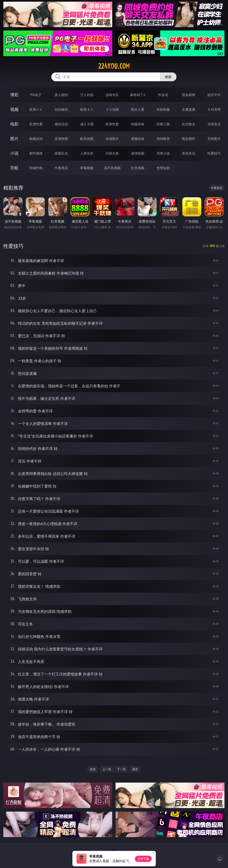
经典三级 (163, 124)
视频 (14, 109)
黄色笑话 (189, 153)
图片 (14, 139)
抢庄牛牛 (214, 95)
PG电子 (36, 95)
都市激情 (36, 153)
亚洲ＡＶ (36, 109)
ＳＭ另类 (214, 109)
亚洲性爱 (36, 124)
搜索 (168, 77)
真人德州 (61, 95)
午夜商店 (61, 168)
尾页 (135, 769)
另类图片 (214, 139)
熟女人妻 (138, 109)
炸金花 (163, 95)
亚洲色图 (61, 139)
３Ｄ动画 (112, 109)
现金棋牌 (189, 95)
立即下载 (143, 859)
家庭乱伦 (61, 153)
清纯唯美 (163, 139)
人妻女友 (87, 153)
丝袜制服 (163, 109)
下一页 (121, 769)
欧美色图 (87, 139)
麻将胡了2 (138, 95)
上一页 (107, 769)
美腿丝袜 (138, 139)
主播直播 (189, 109)
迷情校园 (138, 153)
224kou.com (114, 66)
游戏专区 (112, 95)
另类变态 (214, 124)
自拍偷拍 (61, 109)
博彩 (14, 95)
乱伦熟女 (189, 124)
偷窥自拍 (36, 139)
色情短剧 (163, 168)
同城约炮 (36, 168)
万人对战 (87, 95)
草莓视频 (87, 168)
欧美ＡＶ (87, 109)
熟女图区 (189, 139)
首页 (93, 769)
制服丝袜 (138, 124)
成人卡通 (87, 124)
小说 (14, 153)
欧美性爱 (112, 124)
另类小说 (163, 153)
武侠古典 (112, 153)
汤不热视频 (112, 168)
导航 (14, 168)
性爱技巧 (214, 153)
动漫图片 (112, 139)
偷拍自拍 (61, 124)
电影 (14, 124)
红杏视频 (138, 168)
